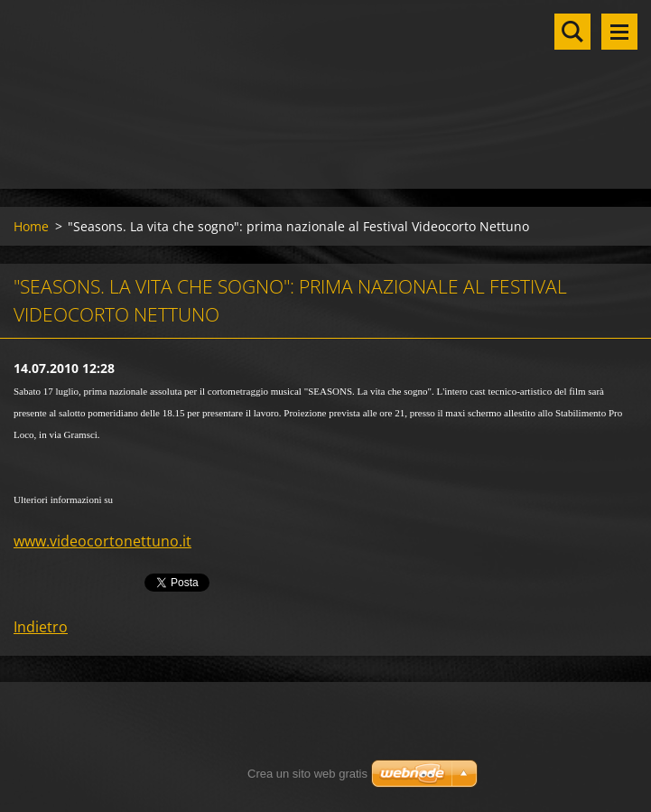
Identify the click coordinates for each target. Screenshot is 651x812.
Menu (619, 32)
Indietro (41, 627)
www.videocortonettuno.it (102, 541)
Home (31, 226)
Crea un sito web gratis (307, 774)
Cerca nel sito (572, 32)
